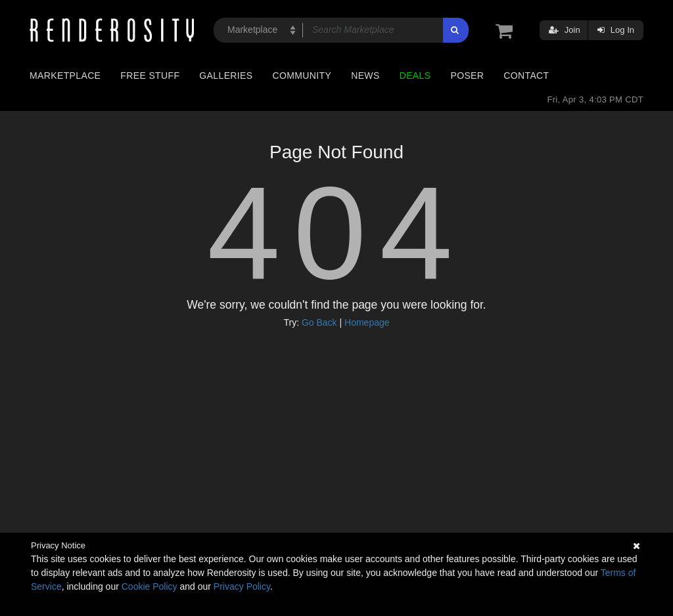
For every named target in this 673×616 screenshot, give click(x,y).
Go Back (319, 322)
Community (302, 76)
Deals (415, 76)
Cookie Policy (150, 586)
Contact (526, 76)
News (365, 76)
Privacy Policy (242, 586)
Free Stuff (150, 76)
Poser (467, 76)
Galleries (226, 76)
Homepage (367, 322)
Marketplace (65, 76)
